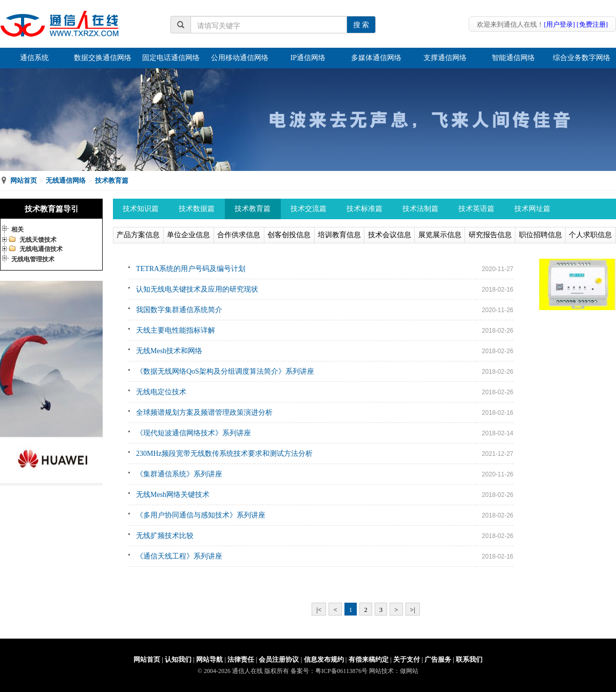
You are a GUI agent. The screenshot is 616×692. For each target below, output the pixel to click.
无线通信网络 (66, 180)
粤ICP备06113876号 (341, 671)
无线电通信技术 (41, 249)
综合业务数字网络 (582, 58)
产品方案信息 (138, 235)
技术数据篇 (197, 209)
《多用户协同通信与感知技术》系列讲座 (201, 515)
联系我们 (469, 659)
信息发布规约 (324, 659)
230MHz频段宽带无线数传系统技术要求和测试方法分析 (224, 454)
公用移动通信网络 (240, 58)
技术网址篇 (532, 209)
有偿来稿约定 (369, 659)
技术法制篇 (420, 209)
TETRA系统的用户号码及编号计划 (191, 269)
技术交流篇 (309, 209)
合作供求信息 (239, 235)
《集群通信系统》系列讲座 (179, 474)
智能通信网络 (513, 58)
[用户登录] (559, 24)
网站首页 (24, 180)
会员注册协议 (279, 659)
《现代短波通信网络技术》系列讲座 (194, 433)
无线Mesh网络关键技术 (173, 495)
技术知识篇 (141, 209)
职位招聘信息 (541, 235)
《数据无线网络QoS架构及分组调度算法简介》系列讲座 (225, 371)
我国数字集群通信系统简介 (179, 310)
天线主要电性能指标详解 (176, 330)
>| (413, 610)
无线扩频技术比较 (165, 536)
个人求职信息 (590, 235)
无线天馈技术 (38, 240)
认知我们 (178, 659)
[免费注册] (592, 24)
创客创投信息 (289, 235)
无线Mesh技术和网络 (169, 351)
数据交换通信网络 (103, 58)
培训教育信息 (339, 235)
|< (319, 610)
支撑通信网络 (445, 58)
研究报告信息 (490, 235)
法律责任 (241, 659)
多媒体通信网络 (376, 58)
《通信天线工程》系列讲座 (179, 556)
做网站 (409, 671)
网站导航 (209, 659)
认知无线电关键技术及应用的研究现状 (197, 289)
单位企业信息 (188, 235)
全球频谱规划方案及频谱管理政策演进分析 (204, 412)
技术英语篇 (476, 209)
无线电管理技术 (33, 259)
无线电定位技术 (161, 392)
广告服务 (438, 659)
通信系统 (34, 58)
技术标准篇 (364, 209)
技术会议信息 (390, 235)
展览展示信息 (440, 235)
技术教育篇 (112, 180)
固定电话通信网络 (171, 58)
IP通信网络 (308, 58)
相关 (17, 229)
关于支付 (407, 659)
